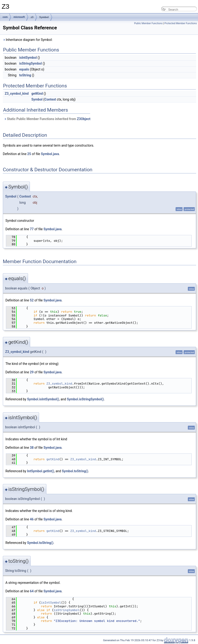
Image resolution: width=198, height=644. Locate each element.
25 (29, 154)
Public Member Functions (148, 23)
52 (32, 300)
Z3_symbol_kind (17, 94)
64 (32, 591)
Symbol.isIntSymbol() (43, 399)
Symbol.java (50, 154)
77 (32, 229)
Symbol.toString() (75, 471)
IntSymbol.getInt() (41, 471)
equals (24, 69)
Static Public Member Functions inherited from (47, 119)
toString (25, 75)
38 (32, 448)
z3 (32, 17)
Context (50, 99)
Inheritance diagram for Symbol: (28, 40)
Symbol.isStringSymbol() (85, 399)
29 (32, 372)
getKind (37, 94)
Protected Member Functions (181, 23)
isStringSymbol (30, 63)
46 (32, 519)
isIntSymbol (28, 58)
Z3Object (84, 119)
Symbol (44, 17)
